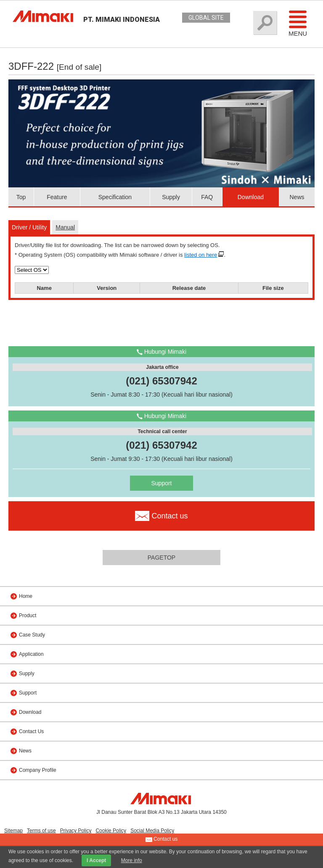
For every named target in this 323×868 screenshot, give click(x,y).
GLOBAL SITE (206, 18)
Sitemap (13, 831)
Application (31, 654)
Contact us (162, 839)
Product (28, 615)
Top (21, 197)
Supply (171, 197)
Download (251, 197)
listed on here (201, 255)
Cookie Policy (111, 831)
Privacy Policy (76, 831)
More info (132, 860)
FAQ (207, 197)
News (297, 197)
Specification (115, 197)
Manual (65, 227)
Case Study (32, 635)
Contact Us (31, 731)
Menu (298, 23)
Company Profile (38, 770)
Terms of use (41, 831)
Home (26, 596)
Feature (57, 197)
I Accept (96, 860)
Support (161, 483)
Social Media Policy (152, 831)
